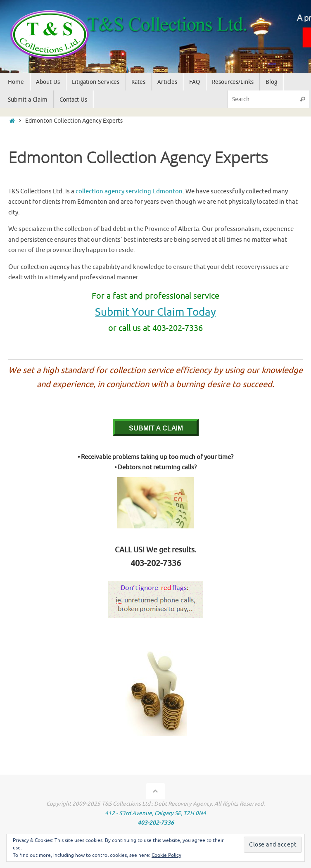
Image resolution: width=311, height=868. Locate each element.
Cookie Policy (166, 855)
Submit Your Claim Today (155, 312)
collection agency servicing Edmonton (129, 191)
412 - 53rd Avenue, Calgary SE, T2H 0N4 (155, 813)
